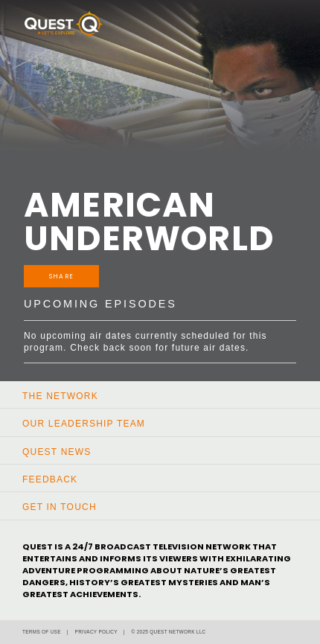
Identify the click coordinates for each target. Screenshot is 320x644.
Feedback (50, 479)
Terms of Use (42, 632)
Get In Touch (60, 507)
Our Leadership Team (84, 424)
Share (61, 276)
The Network (60, 396)
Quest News (57, 452)
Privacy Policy (96, 632)
